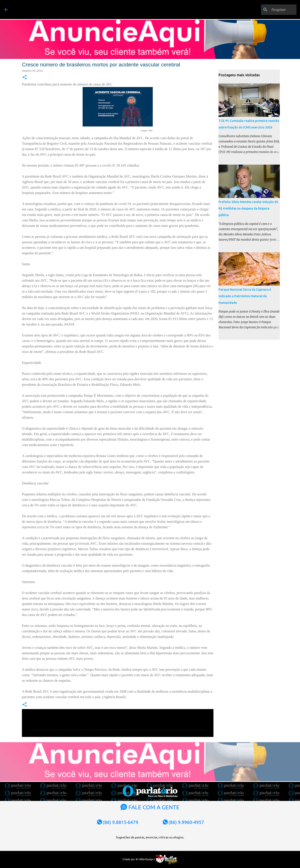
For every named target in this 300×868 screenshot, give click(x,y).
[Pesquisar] (273, 10)
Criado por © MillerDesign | (150, 859)
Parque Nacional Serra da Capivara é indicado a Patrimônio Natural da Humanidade (245, 296)
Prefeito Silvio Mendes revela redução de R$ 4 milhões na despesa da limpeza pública (248, 208)
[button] (25, 77)
